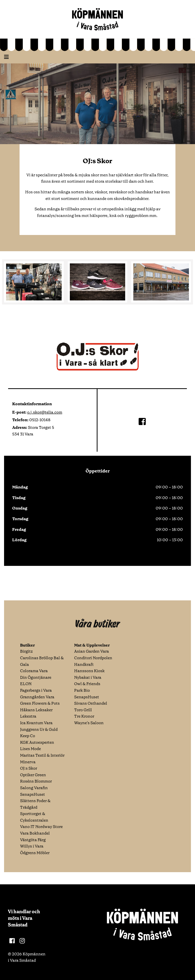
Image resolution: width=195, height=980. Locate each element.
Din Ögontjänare (36, 677)
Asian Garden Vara (92, 651)
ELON (26, 684)
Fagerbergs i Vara (36, 690)
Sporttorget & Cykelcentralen (34, 817)
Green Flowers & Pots (40, 703)
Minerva (28, 762)
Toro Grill (83, 710)
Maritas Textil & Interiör (42, 755)
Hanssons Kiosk (89, 671)
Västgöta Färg (33, 840)
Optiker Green (33, 775)
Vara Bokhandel (35, 833)
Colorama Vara (34, 671)
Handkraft (84, 664)
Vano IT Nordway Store (41, 827)
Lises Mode (30, 749)
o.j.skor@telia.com (45, 412)
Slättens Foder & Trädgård (35, 804)
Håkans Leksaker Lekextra (36, 713)
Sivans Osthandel (91, 703)
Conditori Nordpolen (93, 658)
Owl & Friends (87, 684)
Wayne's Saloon (89, 723)
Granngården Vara (37, 697)
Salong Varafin (34, 788)
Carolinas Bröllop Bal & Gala (42, 661)
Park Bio (82, 690)
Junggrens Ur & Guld (39, 729)
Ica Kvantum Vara (36, 723)
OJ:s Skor (29, 768)
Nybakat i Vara (88, 677)
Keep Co (28, 736)
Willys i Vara (32, 846)
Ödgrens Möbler (35, 853)
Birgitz (26, 651)
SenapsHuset (32, 794)
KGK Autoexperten (37, 742)
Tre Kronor (84, 716)
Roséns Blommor (36, 781)
